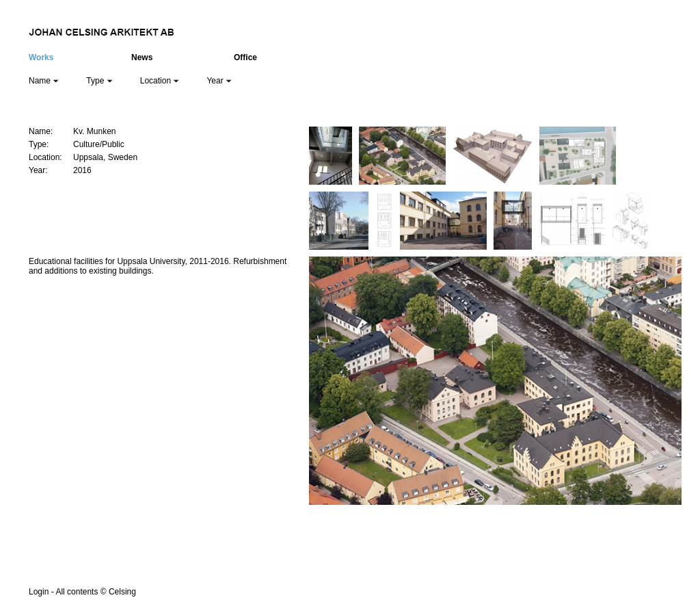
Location (160, 81)
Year (219, 81)
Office (245, 57)
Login (39, 592)
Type (99, 81)
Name (44, 81)
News (142, 57)
